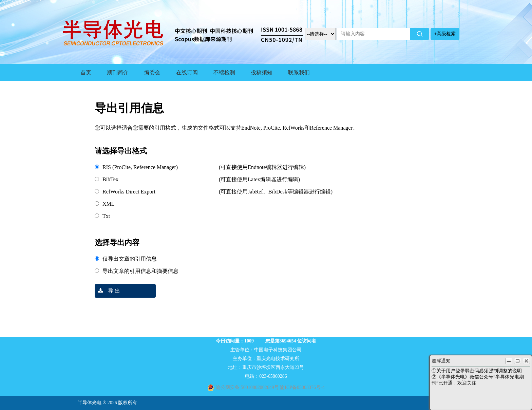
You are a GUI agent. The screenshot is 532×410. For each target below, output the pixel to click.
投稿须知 (262, 72)
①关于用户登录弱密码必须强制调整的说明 (477, 371)
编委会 (152, 72)
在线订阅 (187, 72)
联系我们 (299, 72)
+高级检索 (445, 34)
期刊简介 (118, 72)
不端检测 (224, 72)
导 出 (107, 291)
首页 (86, 72)
